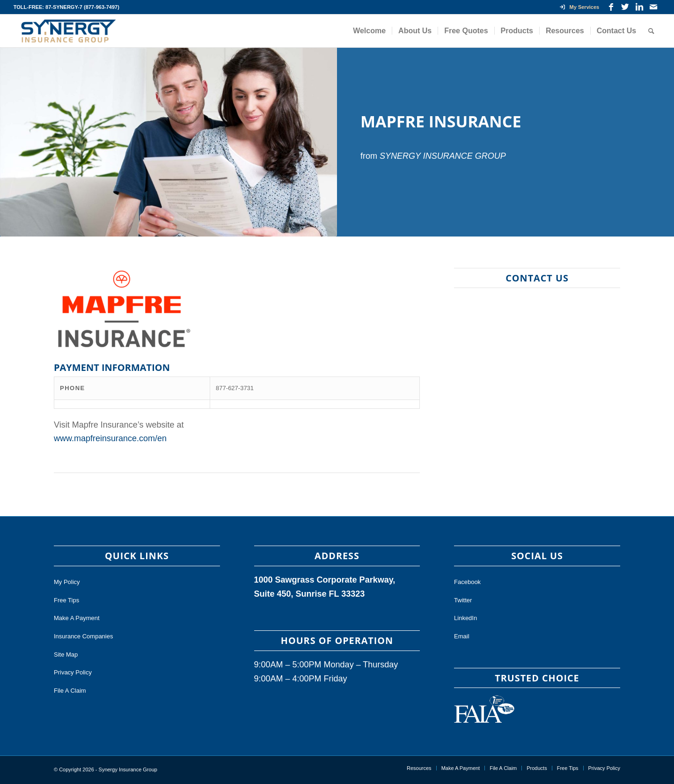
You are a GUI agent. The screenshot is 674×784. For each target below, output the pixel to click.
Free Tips (66, 600)
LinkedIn (465, 618)
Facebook (467, 582)
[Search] (651, 31)
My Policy (67, 582)
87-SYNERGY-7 (64, 7)
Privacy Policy (73, 672)
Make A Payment (77, 618)
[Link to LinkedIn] (639, 7)
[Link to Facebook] (611, 7)
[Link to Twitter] (625, 7)
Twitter (463, 600)
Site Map (66, 655)
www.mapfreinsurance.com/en (110, 438)
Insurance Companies (83, 636)
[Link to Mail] (653, 7)
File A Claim (70, 691)
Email (462, 636)
